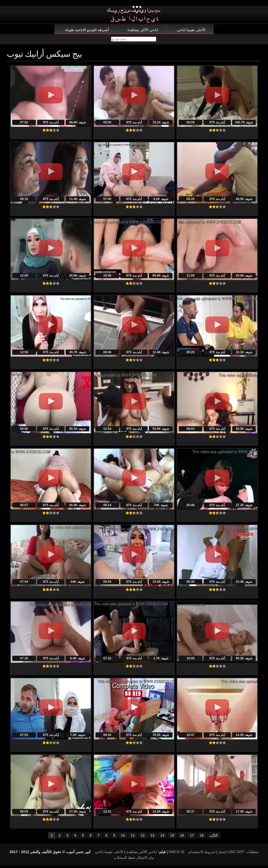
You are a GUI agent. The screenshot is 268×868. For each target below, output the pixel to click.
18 (202, 838)
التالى (214, 838)
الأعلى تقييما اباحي (191, 30)
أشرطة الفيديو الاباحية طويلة (87, 30)
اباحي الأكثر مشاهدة (143, 30)
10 (123, 838)
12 (143, 838)
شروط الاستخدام (202, 854)
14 (162, 838)
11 (133, 838)
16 (182, 838)
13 (153, 838)
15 (172, 838)
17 (192, 838)
